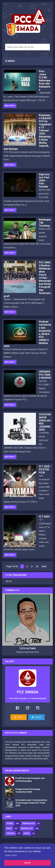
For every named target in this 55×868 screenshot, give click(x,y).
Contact (36, 717)
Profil (27, 833)
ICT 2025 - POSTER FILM (45, 469)
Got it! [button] (27, 863)
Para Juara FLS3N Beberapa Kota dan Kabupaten (45, 80)
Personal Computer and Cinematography (23, 742)
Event (9, 828)
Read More (9, 106)
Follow (19, 717)
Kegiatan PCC (27, 828)
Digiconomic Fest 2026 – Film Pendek (44, 180)
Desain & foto (29, 823)
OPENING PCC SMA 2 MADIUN (45, 375)
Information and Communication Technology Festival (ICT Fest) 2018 (31, 803)
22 (37, 566)
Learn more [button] (11, 855)
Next (44, 566)
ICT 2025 (44, 517)
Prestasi (10, 833)
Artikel (10, 823)
